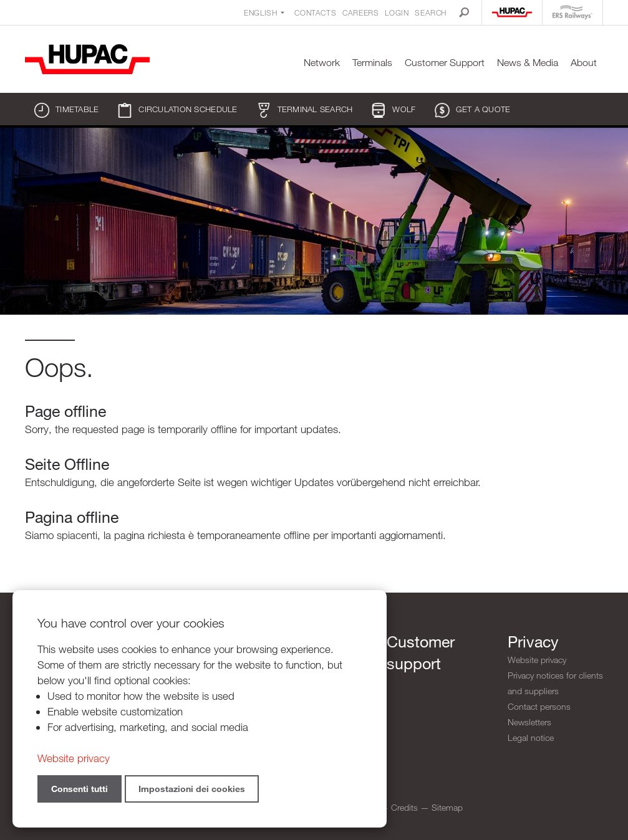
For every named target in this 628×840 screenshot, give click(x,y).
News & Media (528, 63)
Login (397, 12)
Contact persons (539, 706)
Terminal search (305, 110)
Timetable (66, 110)
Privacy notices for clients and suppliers (555, 683)
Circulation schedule (177, 110)
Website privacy (537, 660)
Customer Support (445, 63)
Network (322, 63)
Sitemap (447, 807)
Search (431, 12)
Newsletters (529, 722)
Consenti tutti (80, 789)
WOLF (393, 110)
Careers (360, 12)
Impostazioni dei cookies (192, 789)
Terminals (372, 63)
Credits (404, 807)
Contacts (315, 12)
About (584, 63)
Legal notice (531, 737)
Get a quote (473, 110)
